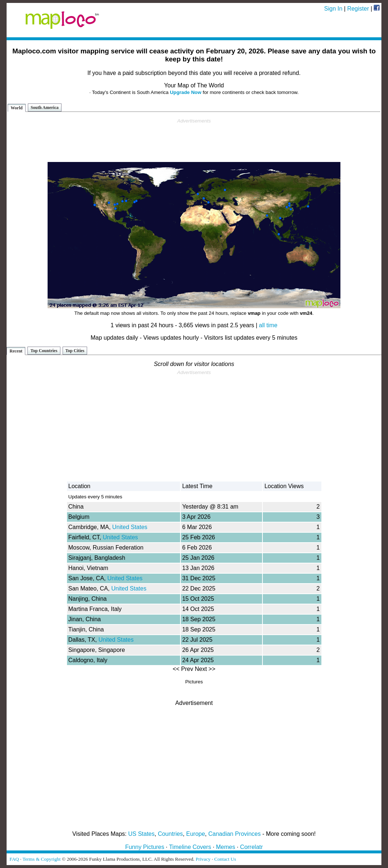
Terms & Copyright (41, 859)
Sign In (333, 9)
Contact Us (225, 859)
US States (141, 834)
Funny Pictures (145, 847)
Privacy (203, 859)
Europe (196, 834)
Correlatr (251, 847)
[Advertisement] (194, 140)
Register (358, 9)
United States (130, 527)
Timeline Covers (190, 847)
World (17, 108)
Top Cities (75, 351)
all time (268, 325)
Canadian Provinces (234, 834)
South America (45, 107)
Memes (225, 847)
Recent (16, 351)
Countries (170, 834)
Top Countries (44, 351)
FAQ (14, 859)
